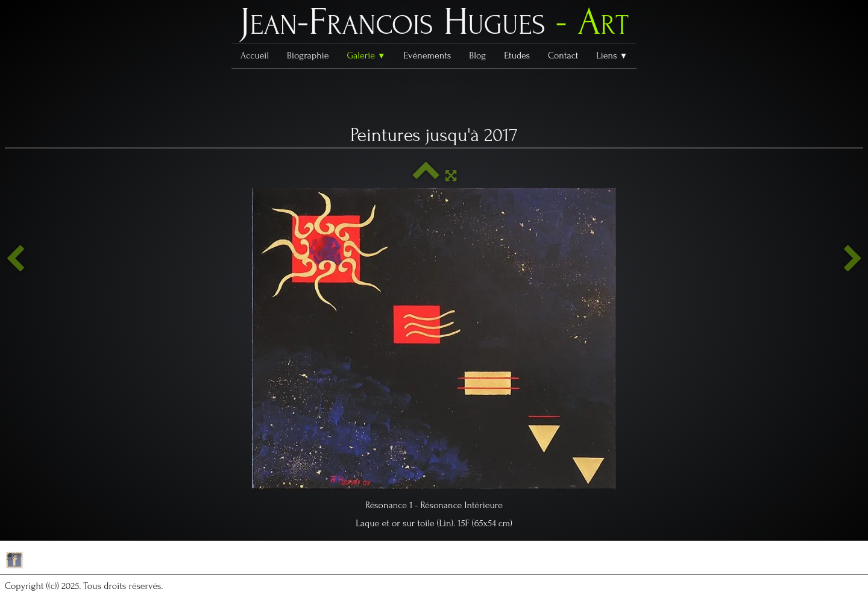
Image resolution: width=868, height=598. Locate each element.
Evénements (428, 55)
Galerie (366, 55)
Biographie (308, 55)
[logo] (434, 25)
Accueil (255, 55)
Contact (563, 55)
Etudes (517, 55)
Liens (612, 55)
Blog (477, 55)
